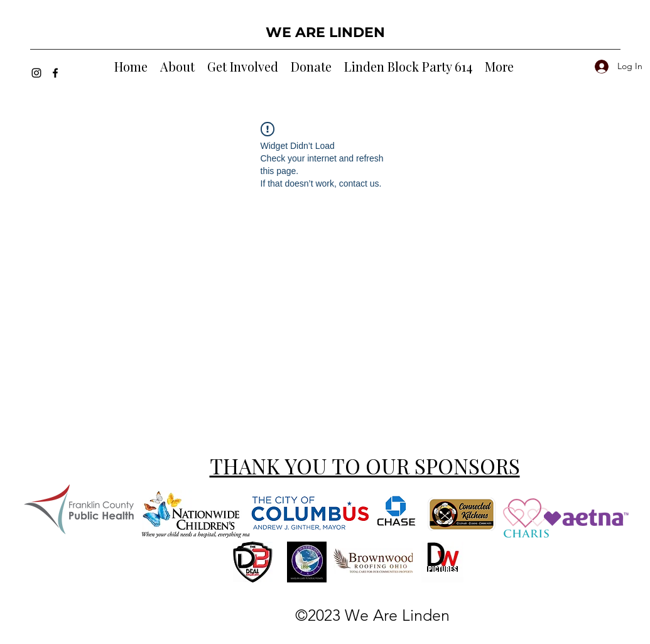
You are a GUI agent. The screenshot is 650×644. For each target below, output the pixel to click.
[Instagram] (36, 73)
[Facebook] (55, 73)
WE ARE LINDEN (325, 32)
